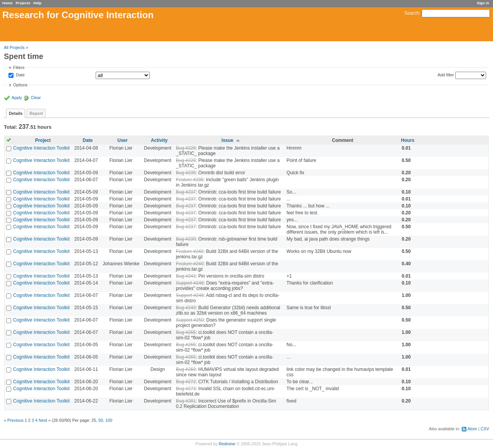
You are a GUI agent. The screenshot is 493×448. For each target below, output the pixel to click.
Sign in (483, 3)
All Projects (14, 47)
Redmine (227, 444)
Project (43, 140)
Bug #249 (186, 308)
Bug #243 (186, 276)
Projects (23, 3)
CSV (485, 429)
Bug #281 (186, 401)
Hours (408, 140)
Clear (36, 98)
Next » (45, 420)
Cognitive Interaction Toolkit (41, 148)
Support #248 (190, 295)
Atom (472, 429)
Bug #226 (186, 148)
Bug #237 (186, 192)
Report (36, 113)
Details (16, 113)
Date (20, 75)
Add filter (446, 75)
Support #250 (190, 320)
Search (412, 13)
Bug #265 (186, 332)
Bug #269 (186, 369)
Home (8, 3)
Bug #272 (186, 382)
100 (109, 420)
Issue (227, 140)
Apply (17, 98)
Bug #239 (186, 239)
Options (20, 85)
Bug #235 (186, 173)
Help (38, 3)
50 (101, 420)
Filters (19, 67)
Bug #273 (186, 389)
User (122, 140)
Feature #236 (190, 180)
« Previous (14, 420)
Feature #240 (190, 251)
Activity (159, 140)
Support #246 (190, 283)
